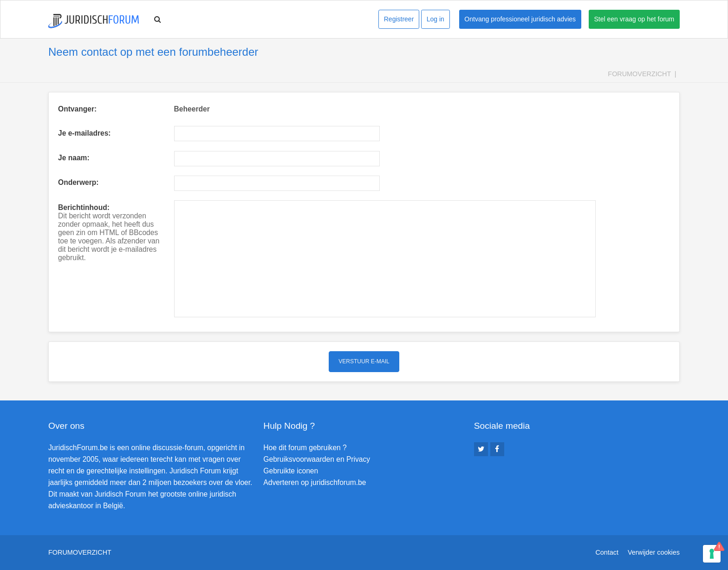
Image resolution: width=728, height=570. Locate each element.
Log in (435, 19)
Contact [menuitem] (607, 552)
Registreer (399, 19)
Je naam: (74, 158)
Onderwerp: (78, 182)
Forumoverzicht (639, 74)
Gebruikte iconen (291, 471)
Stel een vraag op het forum (634, 19)
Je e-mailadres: (84, 133)
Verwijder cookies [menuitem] (654, 552)
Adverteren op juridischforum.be (315, 482)
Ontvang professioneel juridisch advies (520, 19)
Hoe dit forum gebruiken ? (305, 448)
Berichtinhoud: (84, 207)
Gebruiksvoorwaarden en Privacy (317, 459)
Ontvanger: (77, 109)
